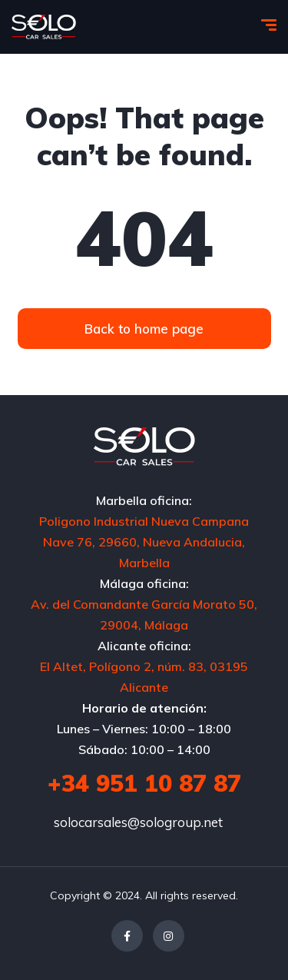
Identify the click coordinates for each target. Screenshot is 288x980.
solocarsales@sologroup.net (138, 822)
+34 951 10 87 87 (144, 783)
